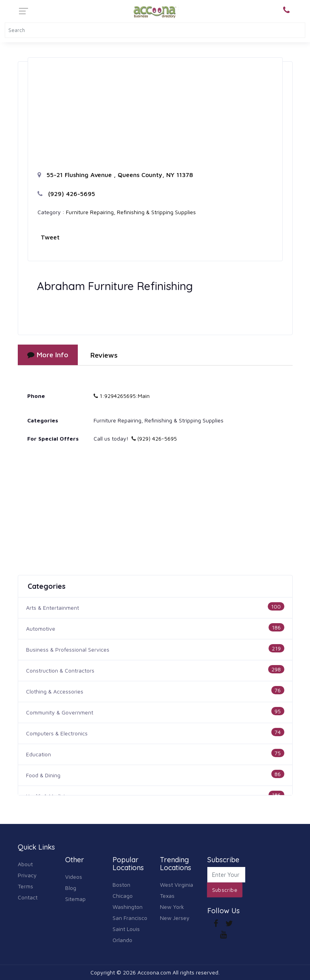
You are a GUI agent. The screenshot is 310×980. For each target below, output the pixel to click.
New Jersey (175, 918)
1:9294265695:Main (122, 396)
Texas (167, 896)
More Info (48, 355)
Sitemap (75, 899)
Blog (71, 888)
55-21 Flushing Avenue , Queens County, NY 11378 (115, 175)
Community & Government (60, 712)
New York (172, 907)
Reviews (104, 355)
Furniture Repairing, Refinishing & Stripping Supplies (131, 212)
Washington (128, 907)
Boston (121, 885)
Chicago (123, 896)
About (25, 864)
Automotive (41, 629)
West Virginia (177, 885)
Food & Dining (43, 775)
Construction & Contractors (60, 670)
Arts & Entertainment (53, 608)
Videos (74, 877)
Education (39, 754)
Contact (28, 897)
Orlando (122, 940)
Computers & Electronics (57, 733)
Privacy (27, 875)
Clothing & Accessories (55, 691)
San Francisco (130, 918)
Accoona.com (154, 972)
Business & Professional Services (68, 649)
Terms (25, 886)
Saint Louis (126, 929)
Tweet (50, 237)
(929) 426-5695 (66, 194)
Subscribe (225, 890)
